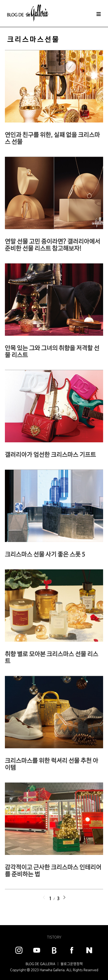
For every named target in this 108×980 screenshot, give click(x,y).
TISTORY (54, 937)
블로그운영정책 (72, 964)
